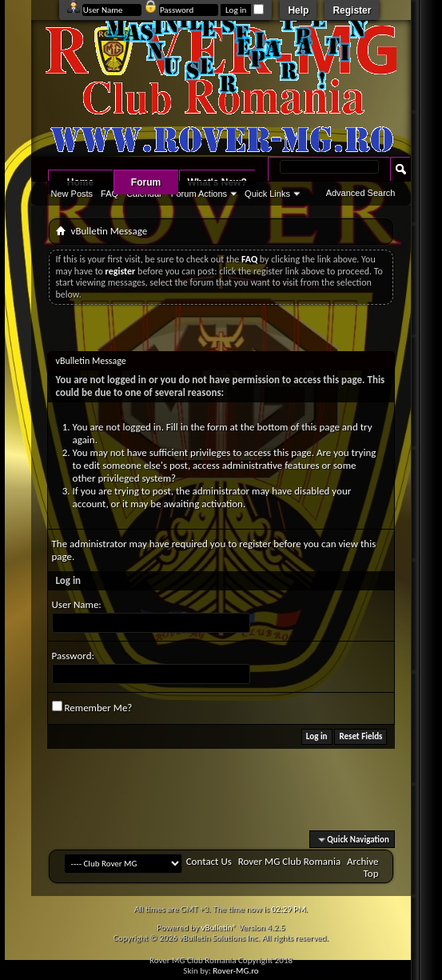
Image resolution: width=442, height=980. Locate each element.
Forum (146, 182)
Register (352, 10)
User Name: (77, 604)
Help (298, 10)
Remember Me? (92, 707)
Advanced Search (361, 193)
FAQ (110, 194)
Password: (73, 656)
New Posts (72, 194)
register (255, 544)
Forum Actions (199, 194)
